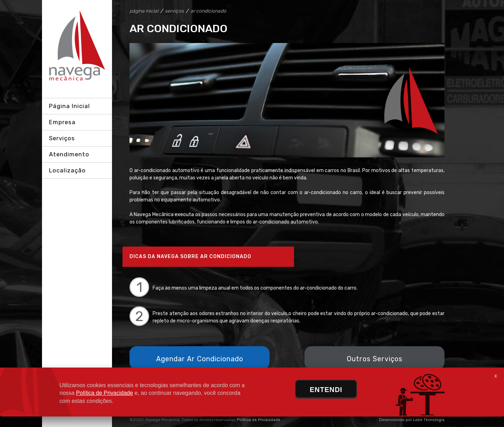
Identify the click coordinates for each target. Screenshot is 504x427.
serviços (174, 11)
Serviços (62, 138)
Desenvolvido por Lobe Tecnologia (412, 420)
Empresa (62, 122)
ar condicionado (208, 11)
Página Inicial (69, 106)
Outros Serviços (375, 359)
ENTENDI (326, 390)
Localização (67, 170)
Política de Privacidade (259, 420)
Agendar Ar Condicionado (200, 359)
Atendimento (69, 154)
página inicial (144, 11)
